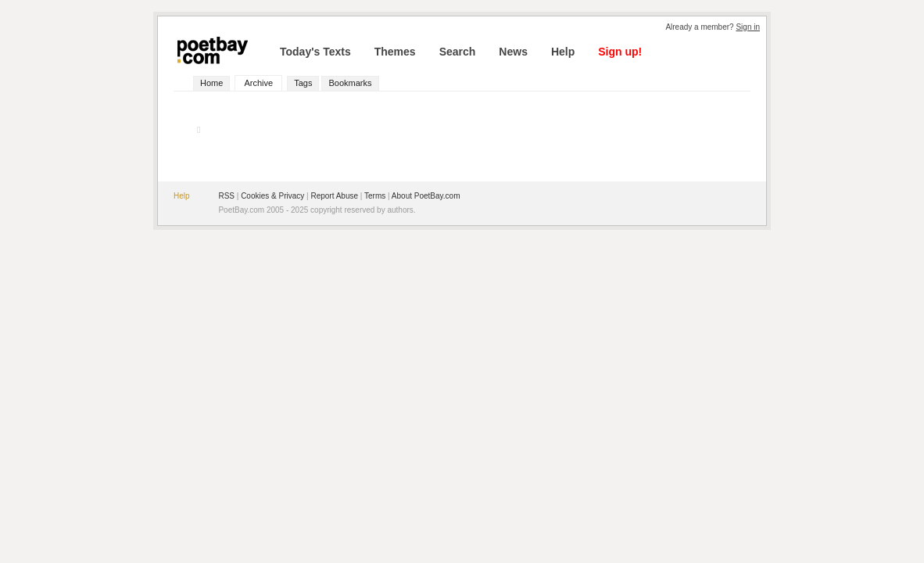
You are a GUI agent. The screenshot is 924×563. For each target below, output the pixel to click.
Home (211, 83)
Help (563, 52)
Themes (395, 52)
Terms (375, 196)
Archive (258, 83)
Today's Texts (315, 52)
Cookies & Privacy (272, 196)
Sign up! (620, 52)
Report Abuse (334, 196)
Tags (303, 83)
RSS (226, 196)
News (513, 52)
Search (458, 52)
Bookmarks (350, 83)
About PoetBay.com (426, 196)
